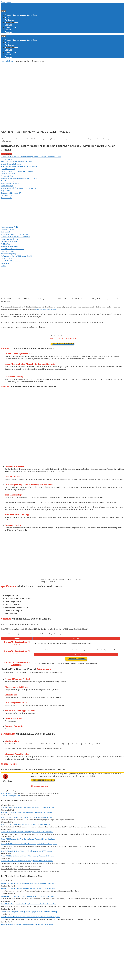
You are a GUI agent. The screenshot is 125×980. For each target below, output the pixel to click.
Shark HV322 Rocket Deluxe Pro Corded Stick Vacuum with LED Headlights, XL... (28, 808)
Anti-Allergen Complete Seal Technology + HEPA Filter (19, 178)
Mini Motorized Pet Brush (9, 242)
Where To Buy (6, 263)
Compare (8, 25)
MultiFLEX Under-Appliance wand (12, 249)
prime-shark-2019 (37, 866)
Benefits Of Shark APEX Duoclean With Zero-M (17, 162)
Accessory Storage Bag (8, 254)
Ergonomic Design (7, 186)
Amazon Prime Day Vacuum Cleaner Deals (21, 15)
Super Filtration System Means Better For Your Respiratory (20, 166)
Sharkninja (10, 61)
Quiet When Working (8, 169)
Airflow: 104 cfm (6, 198)
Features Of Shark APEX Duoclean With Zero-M (17, 171)
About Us (8, 32)
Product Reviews (11, 22)
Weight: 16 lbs (6, 191)
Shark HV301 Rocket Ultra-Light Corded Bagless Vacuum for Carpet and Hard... (27, 817)
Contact (8, 30)
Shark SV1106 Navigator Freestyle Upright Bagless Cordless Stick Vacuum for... (27, 832)
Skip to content (6, 2)
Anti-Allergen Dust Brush (9, 246)
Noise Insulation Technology (10, 183)
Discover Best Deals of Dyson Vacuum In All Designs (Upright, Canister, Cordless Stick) (30, 871)
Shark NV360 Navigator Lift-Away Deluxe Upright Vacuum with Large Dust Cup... (28, 839)
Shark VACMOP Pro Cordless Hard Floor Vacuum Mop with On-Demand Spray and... (29, 844)
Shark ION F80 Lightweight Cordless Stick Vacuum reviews (20, 869)
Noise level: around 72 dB (9, 227)
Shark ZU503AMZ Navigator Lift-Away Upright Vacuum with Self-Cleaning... (26, 851)
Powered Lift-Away (7, 176)
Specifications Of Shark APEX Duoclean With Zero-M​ (19, 188)
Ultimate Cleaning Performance (11, 164)
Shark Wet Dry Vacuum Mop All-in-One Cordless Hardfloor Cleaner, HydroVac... (27, 812)
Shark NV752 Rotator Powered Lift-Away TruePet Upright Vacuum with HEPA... (27, 856)
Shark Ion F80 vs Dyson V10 (10, 796)
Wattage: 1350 (5, 232)
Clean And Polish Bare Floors (10, 261)
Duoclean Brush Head (8, 174)
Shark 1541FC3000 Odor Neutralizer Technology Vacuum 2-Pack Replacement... (27, 861)
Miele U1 (54, 309)
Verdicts (3, 266)
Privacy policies (11, 27)
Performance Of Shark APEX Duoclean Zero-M (16, 256)
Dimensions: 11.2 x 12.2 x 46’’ (11, 193)
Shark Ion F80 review (8, 793)
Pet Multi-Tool (6, 244)
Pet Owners (9, 20)
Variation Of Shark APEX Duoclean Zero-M (15, 234)
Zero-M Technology (7, 181)
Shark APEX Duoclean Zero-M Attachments (15, 237)
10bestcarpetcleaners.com (39, 786)
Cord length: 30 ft (7, 195)
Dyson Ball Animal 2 (42, 309)
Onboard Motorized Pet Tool (10, 239)
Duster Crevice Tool (7, 251)
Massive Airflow (6, 258)
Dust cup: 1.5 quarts (7, 229)
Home (7, 18)
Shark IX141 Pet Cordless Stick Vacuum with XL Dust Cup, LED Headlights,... (27, 824)
